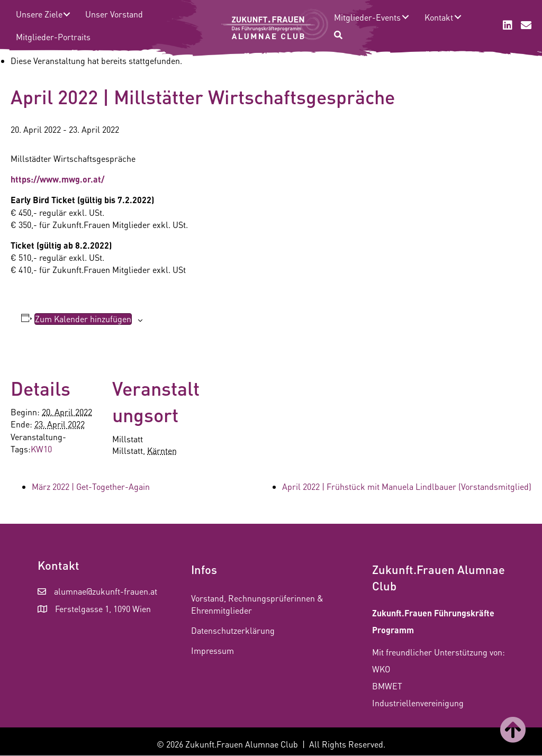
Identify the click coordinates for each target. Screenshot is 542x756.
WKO (381, 669)
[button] (66, 14)
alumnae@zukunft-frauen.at (106, 591)
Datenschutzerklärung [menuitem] (233, 630)
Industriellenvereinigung (418, 703)
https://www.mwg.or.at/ (57, 179)
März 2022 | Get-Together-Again (91, 486)
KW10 (41, 449)
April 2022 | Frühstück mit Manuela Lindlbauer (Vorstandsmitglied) (407, 486)
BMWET (387, 686)
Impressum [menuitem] (213, 650)
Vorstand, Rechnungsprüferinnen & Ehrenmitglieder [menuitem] (257, 604)
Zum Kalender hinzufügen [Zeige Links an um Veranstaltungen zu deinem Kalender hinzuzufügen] (83, 319)
